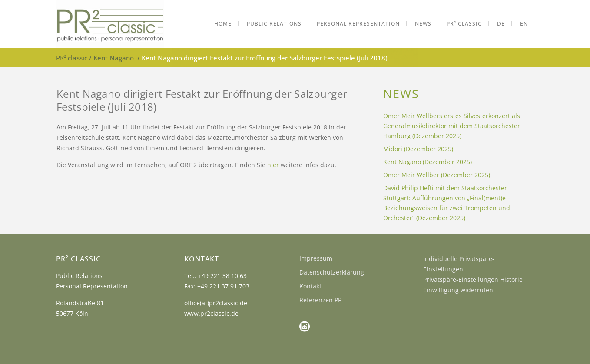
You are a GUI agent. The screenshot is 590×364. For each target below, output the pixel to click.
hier (273, 165)
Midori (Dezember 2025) (418, 149)
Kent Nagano (114, 58)
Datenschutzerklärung (332, 272)
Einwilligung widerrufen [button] (458, 290)
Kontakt (310, 286)
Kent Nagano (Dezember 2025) (428, 162)
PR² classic (72, 58)
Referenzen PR (321, 300)
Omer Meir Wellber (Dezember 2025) (437, 175)
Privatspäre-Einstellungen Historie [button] (473, 280)
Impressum (316, 258)
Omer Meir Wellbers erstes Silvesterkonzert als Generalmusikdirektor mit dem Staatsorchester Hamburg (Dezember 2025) (452, 126)
